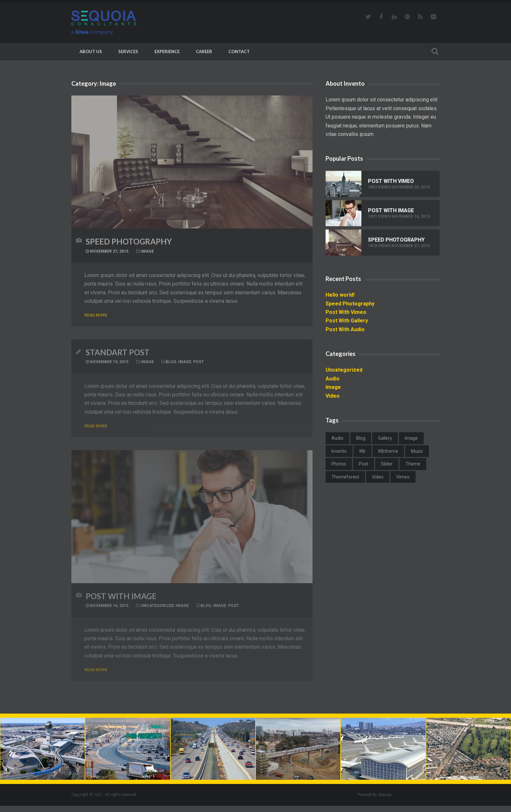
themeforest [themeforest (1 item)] (345, 477)
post (199, 364)
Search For (433, 50)
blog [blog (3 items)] (361, 438)
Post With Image (121, 600)
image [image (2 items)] (411, 438)
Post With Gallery (347, 321)
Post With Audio (345, 329)
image (185, 364)
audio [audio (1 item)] (337, 438)
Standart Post (118, 354)
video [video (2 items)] (378, 477)
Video (333, 396)
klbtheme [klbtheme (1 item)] (388, 451)
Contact (239, 52)
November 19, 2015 (107, 364)
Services (128, 52)
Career (204, 52)
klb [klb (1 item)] (363, 451)
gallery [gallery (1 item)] (385, 438)
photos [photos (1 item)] (339, 464)
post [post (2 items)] (364, 464)
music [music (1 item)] (417, 451)
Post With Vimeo (391, 181)
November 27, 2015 (107, 251)
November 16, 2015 (107, 610)
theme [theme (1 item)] (413, 464)
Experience (167, 52)
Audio (333, 379)
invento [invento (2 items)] (339, 451)
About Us (91, 52)
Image (147, 251)
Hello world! (340, 295)
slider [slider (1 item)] (387, 464)
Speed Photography (129, 241)
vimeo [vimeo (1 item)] (403, 477)
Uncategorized (157, 610)
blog (171, 364)
